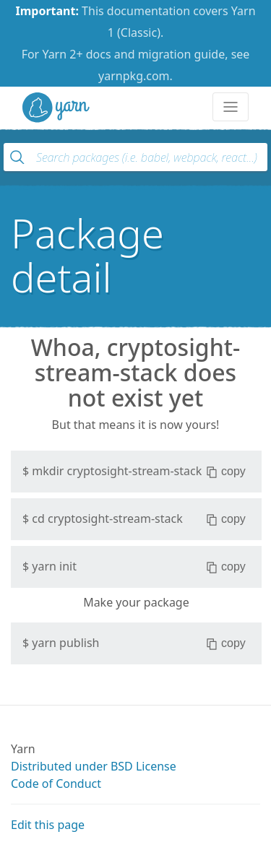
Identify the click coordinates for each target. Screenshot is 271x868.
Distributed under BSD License (94, 766)
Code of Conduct (56, 784)
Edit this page (48, 825)
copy (226, 472)
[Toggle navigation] (231, 107)
